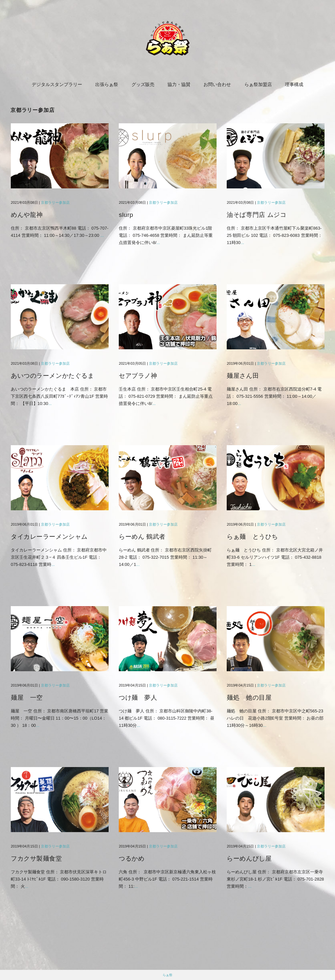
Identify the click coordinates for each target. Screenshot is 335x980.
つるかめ (132, 858)
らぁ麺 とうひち (252, 537)
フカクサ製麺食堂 (36, 858)
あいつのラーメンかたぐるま (52, 376)
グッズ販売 (143, 84)
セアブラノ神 (138, 376)
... (102, 235)
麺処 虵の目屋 (249, 698)
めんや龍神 (27, 215)
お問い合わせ (217, 84)
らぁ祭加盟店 (258, 84)
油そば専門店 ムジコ (256, 215)
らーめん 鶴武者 (142, 537)
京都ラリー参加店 (55, 202)
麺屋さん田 (243, 376)
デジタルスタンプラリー (57, 84)
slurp (126, 215)
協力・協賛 (179, 84)
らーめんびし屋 (249, 858)
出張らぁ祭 (107, 84)
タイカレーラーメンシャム (49, 537)
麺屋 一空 (27, 698)
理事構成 (294, 84)
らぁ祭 (167, 975)
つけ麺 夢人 (138, 698)
